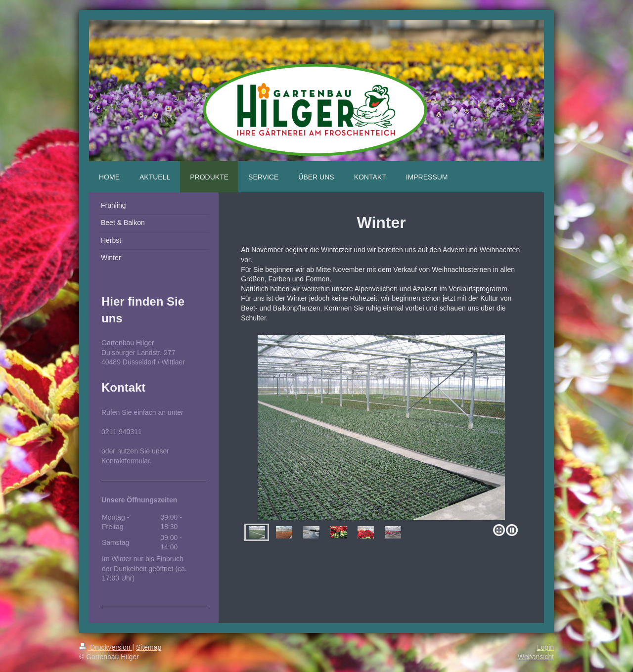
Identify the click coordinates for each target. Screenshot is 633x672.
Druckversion (106, 647)
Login (545, 647)
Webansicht (536, 657)
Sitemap (149, 647)
